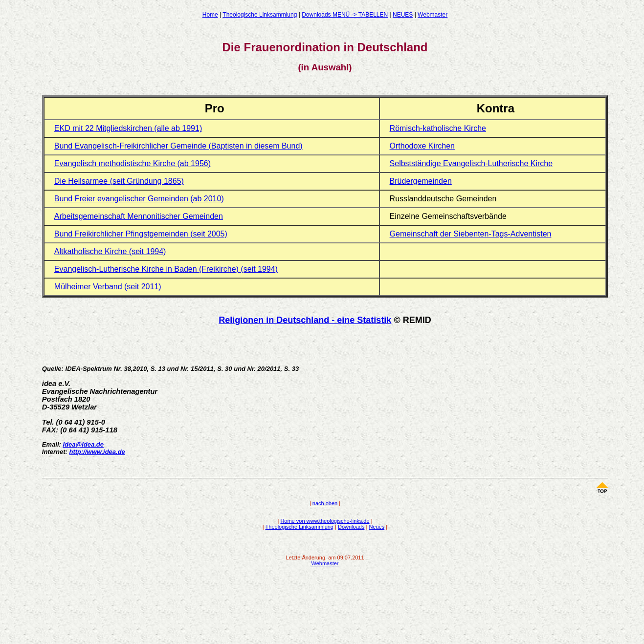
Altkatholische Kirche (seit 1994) (110, 251)
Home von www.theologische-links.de (325, 521)
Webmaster (433, 15)
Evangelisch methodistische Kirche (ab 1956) (133, 163)
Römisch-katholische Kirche (438, 128)
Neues (377, 527)
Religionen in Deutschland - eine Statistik (305, 320)
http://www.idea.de (97, 452)
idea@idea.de (83, 444)
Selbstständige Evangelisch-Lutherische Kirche (471, 163)
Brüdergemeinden (421, 181)
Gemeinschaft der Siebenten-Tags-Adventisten (471, 234)
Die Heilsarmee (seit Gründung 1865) (119, 181)
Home (210, 15)
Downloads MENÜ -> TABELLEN (345, 15)
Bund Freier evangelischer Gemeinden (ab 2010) (139, 199)
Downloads (351, 527)
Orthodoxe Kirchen (422, 146)
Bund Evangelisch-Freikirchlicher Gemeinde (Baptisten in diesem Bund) (178, 146)
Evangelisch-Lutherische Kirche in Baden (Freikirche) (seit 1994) (166, 269)
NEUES (403, 15)
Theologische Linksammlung (260, 15)
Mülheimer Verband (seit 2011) (108, 287)
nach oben (325, 503)
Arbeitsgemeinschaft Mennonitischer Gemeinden (139, 216)
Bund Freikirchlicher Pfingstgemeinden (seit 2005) (141, 234)
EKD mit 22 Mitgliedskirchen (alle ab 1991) (128, 128)
